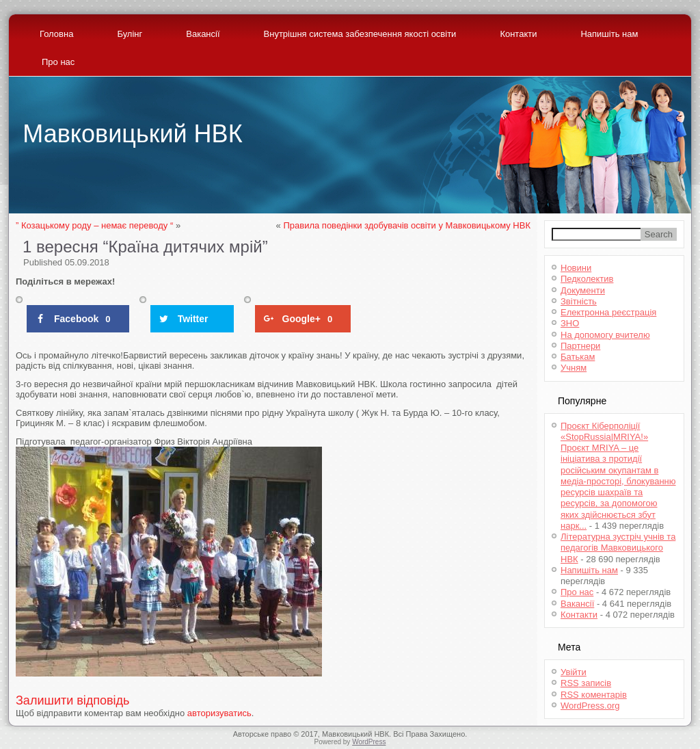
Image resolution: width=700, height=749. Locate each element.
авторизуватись (219, 713)
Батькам (578, 357)
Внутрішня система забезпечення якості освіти (360, 34)
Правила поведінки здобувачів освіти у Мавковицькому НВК (407, 225)
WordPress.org (590, 706)
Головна (56, 34)
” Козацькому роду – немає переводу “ (94, 225)
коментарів (594, 695)
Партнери (580, 346)
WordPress (369, 742)
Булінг (130, 34)
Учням (574, 368)
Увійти (574, 672)
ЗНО (570, 323)
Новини (576, 268)
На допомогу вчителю (605, 335)
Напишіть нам (609, 34)
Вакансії (203, 34)
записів (586, 683)
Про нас (58, 62)
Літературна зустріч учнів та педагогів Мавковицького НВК (618, 548)
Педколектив (587, 279)
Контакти (518, 34)
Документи (583, 290)
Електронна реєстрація (608, 312)
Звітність (579, 301)
